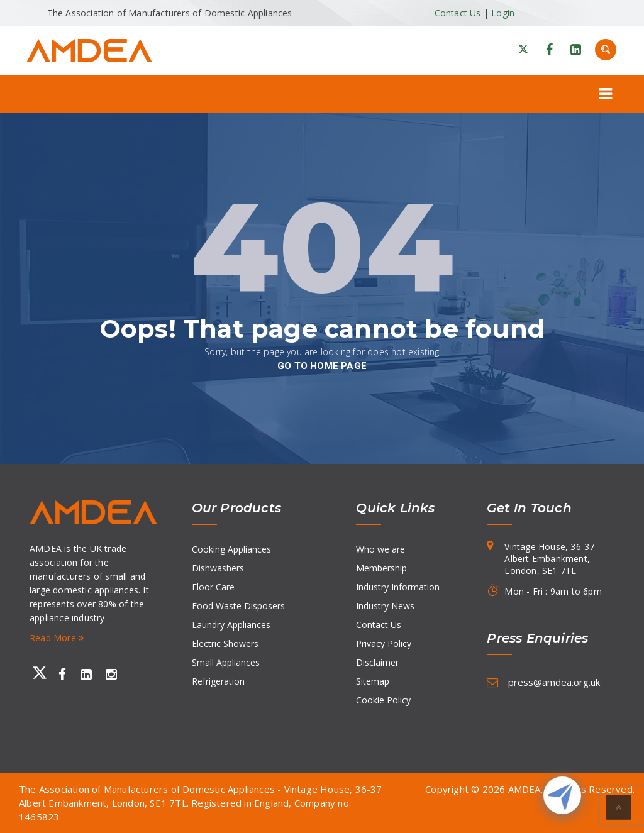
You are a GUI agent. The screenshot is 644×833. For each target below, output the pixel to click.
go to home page (322, 366)
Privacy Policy (384, 643)
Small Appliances (226, 662)
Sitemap (373, 681)
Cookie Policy (383, 700)
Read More (57, 638)
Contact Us (458, 13)
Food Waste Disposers (238, 606)
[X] (523, 50)
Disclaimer (377, 662)
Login (503, 13)
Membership (381, 568)
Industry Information (398, 587)
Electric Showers (225, 643)
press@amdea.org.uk (554, 682)
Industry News (385, 606)
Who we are (380, 549)
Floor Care (213, 587)
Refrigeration (218, 681)
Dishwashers (218, 568)
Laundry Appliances (231, 625)
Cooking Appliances (231, 549)
